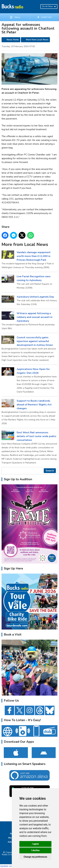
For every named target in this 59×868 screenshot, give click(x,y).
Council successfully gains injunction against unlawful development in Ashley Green (35, 341)
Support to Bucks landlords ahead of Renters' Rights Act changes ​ (34, 404)
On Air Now (49, 6)
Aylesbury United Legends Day (35, 297)
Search (50, 471)
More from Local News (37, 40)
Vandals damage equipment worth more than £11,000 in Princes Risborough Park (34, 256)
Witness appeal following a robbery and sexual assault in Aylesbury (35, 317)
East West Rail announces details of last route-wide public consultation (37, 436)
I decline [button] (35, 850)
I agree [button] (35, 844)
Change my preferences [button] (35, 857)
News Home (13, 40)
